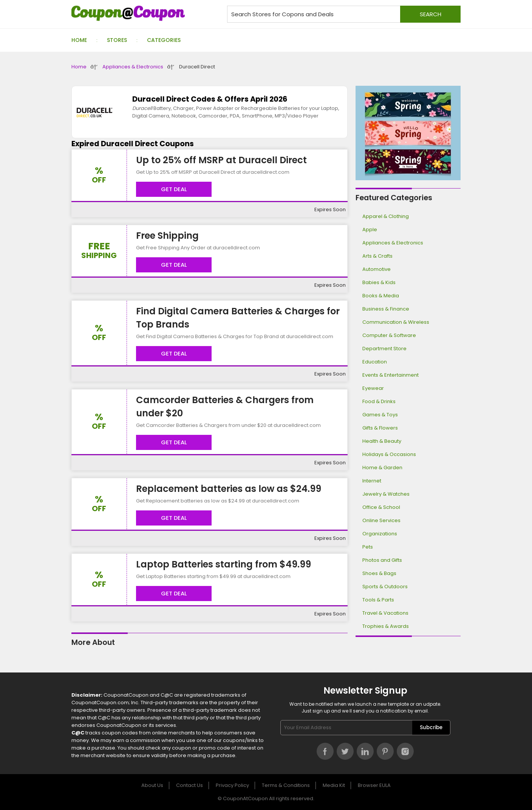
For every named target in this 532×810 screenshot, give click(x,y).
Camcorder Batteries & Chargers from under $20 (225, 407)
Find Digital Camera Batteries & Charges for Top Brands (238, 318)
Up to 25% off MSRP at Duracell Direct (221, 160)
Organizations (380, 534)
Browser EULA (374, 785)
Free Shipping (167, 236)
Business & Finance (386, 309)
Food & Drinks (379, 401)
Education (375, 362)
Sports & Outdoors (385, 587)
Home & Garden (382, 468)
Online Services (381, 520)
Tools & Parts (378, 600)
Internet (372, 481)
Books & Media (381, 296)
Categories (164, 40)
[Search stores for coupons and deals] (344, 14)
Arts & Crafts (377, 256)
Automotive (377, 269)
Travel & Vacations (385, 613)
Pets (368, 547)
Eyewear (373, 388)
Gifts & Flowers (380, 428)
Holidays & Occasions (389, 454)
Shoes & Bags (379, 573)
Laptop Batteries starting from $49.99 (223, 564)
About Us (152, 785)
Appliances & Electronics (133, 67)
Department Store (384, 349)
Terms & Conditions (286, 785)
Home (79, 40)
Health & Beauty (382, 441)
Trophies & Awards (386, 626)
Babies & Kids (379, 282)
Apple (370, 230)
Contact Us (189, 785)
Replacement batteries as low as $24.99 (229, 489)
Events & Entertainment (390, 375)
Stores (117, 40)
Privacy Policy (232, 785)
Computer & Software (389, 335)
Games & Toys (380, 415)
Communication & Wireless (396, 322)
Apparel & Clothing (386, 216)
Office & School (381, 507)
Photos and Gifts (382, 560)
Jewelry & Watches (386, 494)
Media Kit (334, 785)
